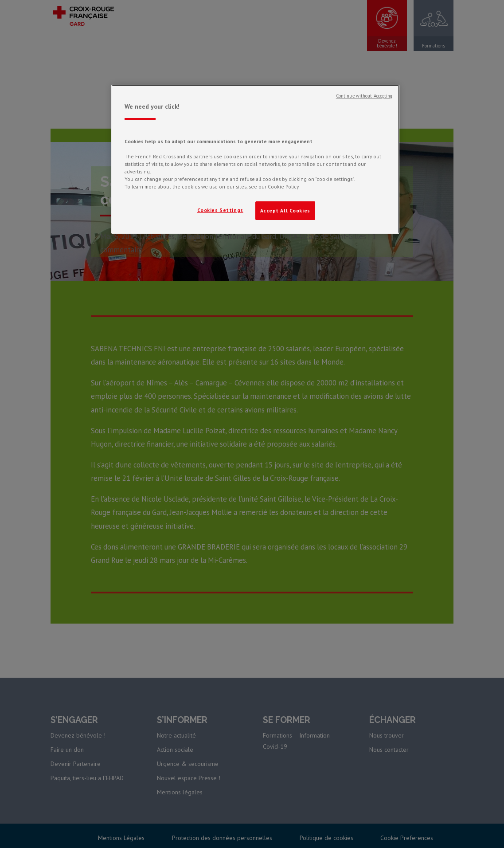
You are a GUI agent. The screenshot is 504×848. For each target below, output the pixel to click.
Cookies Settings (220, 210)
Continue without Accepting (364, 96)
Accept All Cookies (285, 210)
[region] (255, 159)
